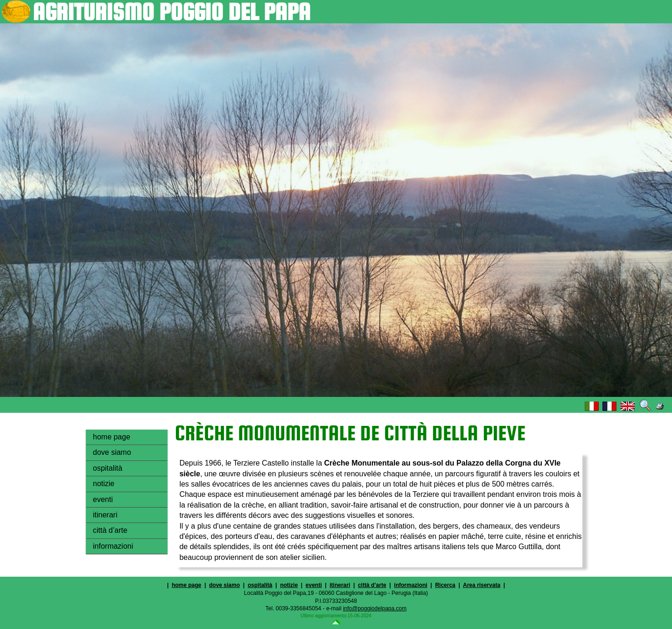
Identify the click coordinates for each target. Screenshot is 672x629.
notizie (104, 484)
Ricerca (445, 585)
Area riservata (482, 585)
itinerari (105, 515)
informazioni (113, 546)
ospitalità (108, 468)
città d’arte (110, 530)
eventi (103, 499)
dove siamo (112, 452)
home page (112, 437)
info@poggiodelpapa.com (375, 608)
